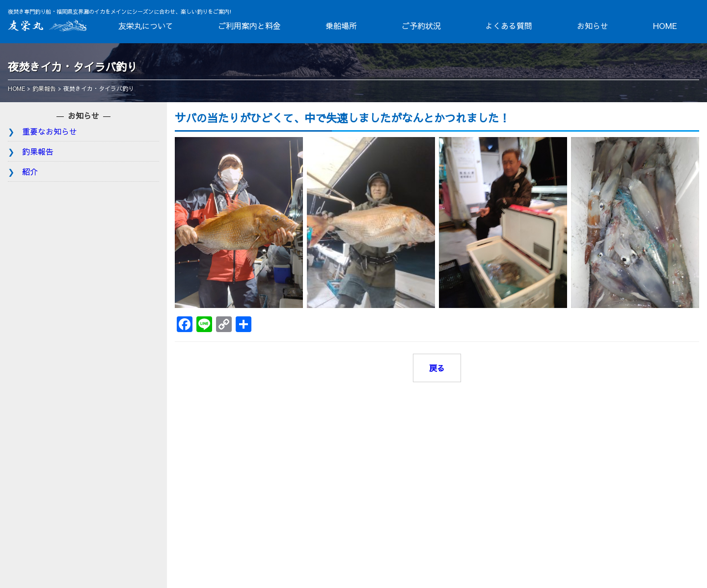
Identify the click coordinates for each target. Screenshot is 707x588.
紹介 (30, 171)
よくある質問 (509, 26)
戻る (437, 368)
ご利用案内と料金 (249, 26)
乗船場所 (341, 26)
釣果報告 (38, 151)
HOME (665, 26)
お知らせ (593, 26)
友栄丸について (146, 26)
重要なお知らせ (50, 131)
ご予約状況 (421, 26)
